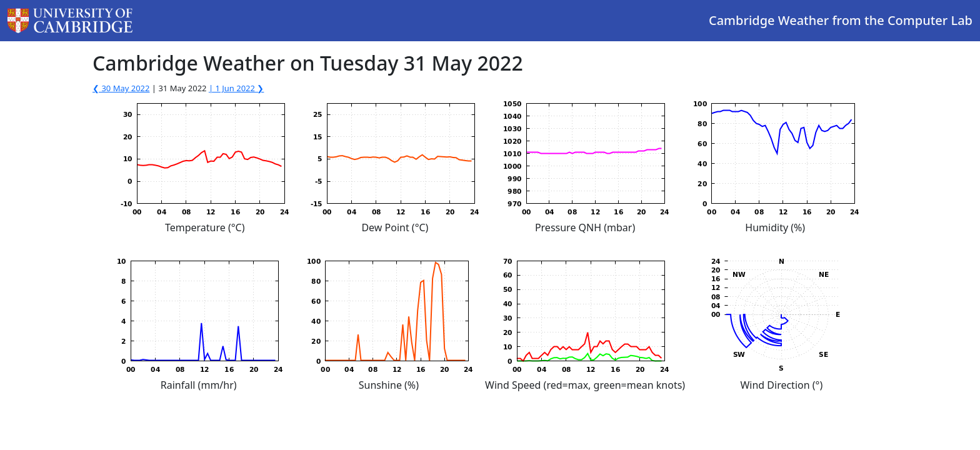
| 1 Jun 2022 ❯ (236, 88)
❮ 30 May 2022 (121, 88)
